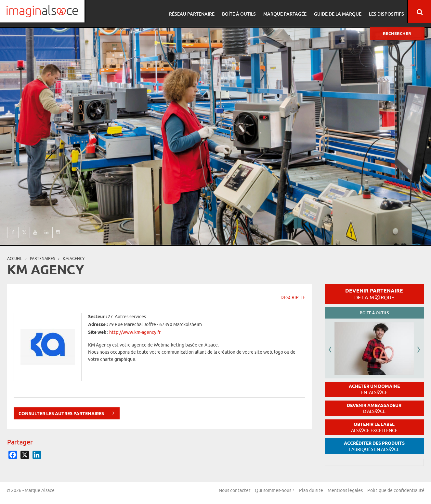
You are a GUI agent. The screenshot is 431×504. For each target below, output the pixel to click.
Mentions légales (345, 491)
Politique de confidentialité (396, 491)
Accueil (15, 259)
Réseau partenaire (192, 12)
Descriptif (293, 297)
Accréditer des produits (374, 446)
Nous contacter (234, 491)
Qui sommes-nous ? (274, 491)
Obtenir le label (374, 427)
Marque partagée (284, 12)
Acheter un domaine (374, 389)
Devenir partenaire (374, 294)
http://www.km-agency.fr (135, 332)
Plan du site (310, 491)
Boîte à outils (239, 12)
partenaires (42, 259)
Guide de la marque (335, 12)
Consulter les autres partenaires (67, 412)
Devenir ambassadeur (374, 409)
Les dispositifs (383, 12)
